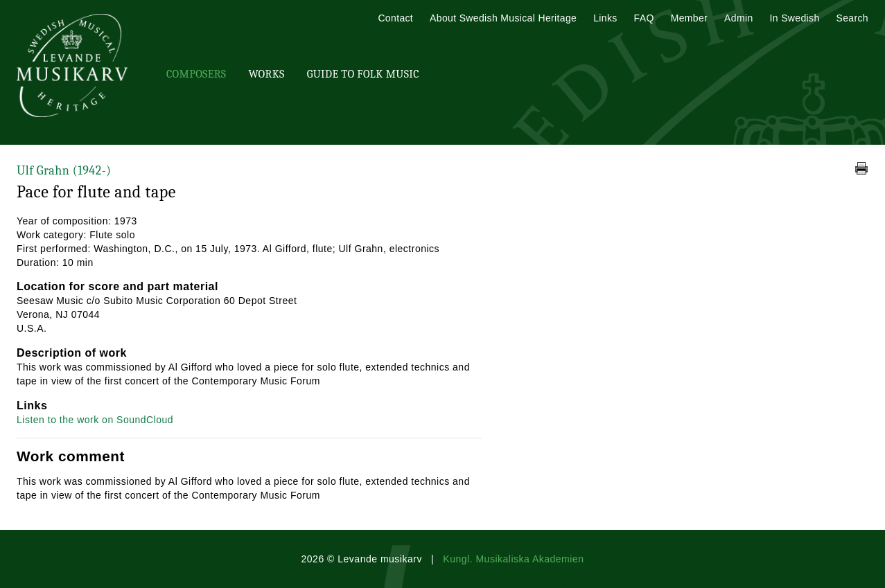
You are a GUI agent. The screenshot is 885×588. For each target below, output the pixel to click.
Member (689, 18)
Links (605, 18)
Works (266, 74)
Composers (196, 74)
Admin (738, 18)
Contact (395, 18)
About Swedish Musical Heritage (503, 18)
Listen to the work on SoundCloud (95, 420)
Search (852, 18)
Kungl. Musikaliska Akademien (513, 559)
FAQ (644, 18)
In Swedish (795, 18)
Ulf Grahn (64, 171)
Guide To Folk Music (363, 74)
